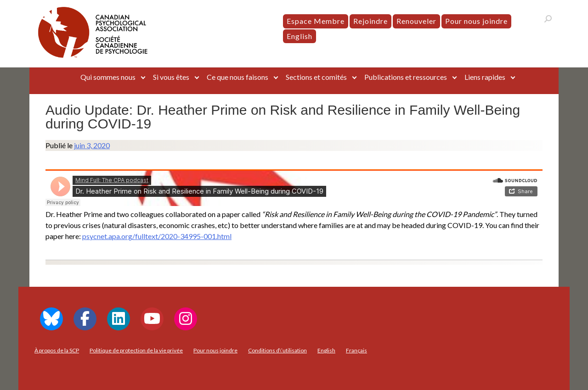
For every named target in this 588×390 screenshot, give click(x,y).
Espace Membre (316, 21)
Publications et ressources (406, 77)
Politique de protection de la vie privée (136, 350)
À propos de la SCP (57, 350)
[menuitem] (300, 36)
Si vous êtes (171, 77)
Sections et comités (316, 77)
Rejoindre (370, 21)
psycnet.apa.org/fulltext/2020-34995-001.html (157, 236)
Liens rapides (485, 77)
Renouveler (416, 21)
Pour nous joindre (476, 21)
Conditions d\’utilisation (277, 350)
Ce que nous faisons (237, 77)
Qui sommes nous (108, 77)
